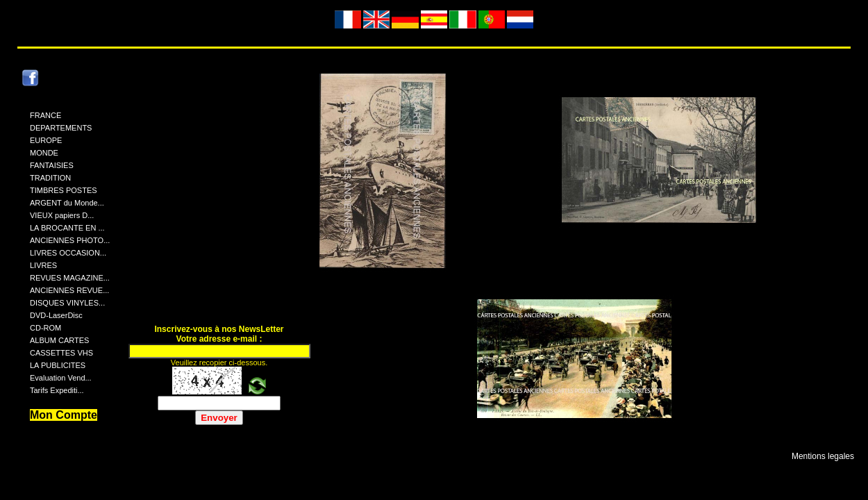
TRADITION (50, 178)
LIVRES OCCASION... (68, 253)
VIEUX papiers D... (62, 215)
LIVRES (43, 265)
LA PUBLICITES (58, 365)
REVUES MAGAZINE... (70, 278)
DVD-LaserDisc (56, 315)
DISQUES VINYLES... (67, 303)
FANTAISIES (52, 165)
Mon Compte (64, 415)
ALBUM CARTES (59, 340)
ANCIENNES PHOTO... (70, 240)
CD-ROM (45, 328)
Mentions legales (823, 456)
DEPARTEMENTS (61, 128)
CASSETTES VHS (61, 353)
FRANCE (45, 115)
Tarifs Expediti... (57, 390)
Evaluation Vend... (61, 378)
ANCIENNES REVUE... (69, 290)
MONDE (44, 153)
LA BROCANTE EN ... (67, 228)
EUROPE (46, 140)
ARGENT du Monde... (67, 203)
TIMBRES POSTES (64, 190)
